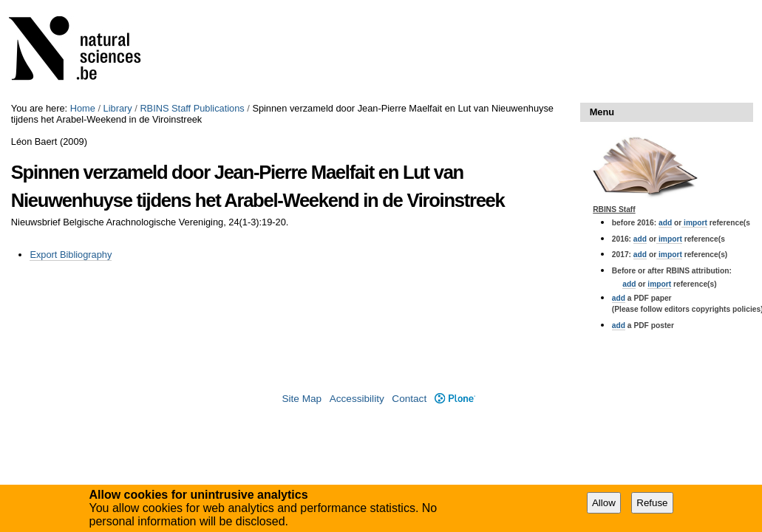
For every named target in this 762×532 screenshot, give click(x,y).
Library (118, 108)
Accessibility (357, 399)
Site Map (302, 399)
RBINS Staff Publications (192, 108)
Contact (409, 399)
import (694, 223)
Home (83, 108)
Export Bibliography (71, 255)
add (665, 223)
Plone (455, 399)
